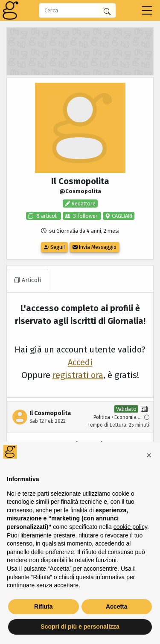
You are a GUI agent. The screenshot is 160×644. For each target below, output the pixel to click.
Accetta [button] (117, 606)
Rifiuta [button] (44, 606)
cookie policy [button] (130, 527)
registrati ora (78, 375)
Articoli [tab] (28, 280)
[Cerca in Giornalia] (107, 10)
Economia (125, 417)
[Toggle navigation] (147, 10)
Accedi (80, 362)
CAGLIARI (121, 216)
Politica (102, 417)
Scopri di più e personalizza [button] (80, 627)
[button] (149, 455)
